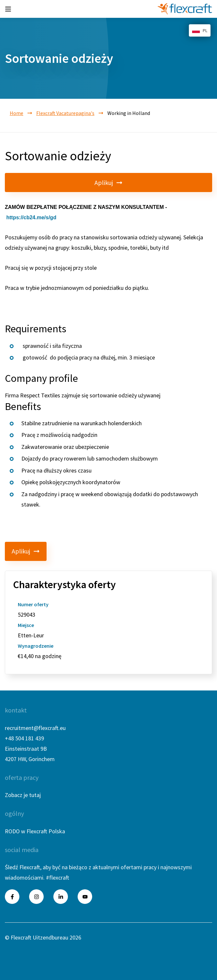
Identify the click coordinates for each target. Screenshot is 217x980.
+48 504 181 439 (24, 738)
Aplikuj (108, 182)
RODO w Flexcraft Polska (35, 831)
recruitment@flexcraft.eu (35, 728)
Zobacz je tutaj (23, 795)
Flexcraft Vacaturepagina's (65, 113)
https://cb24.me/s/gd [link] (31, 217)
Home (16, 113)
